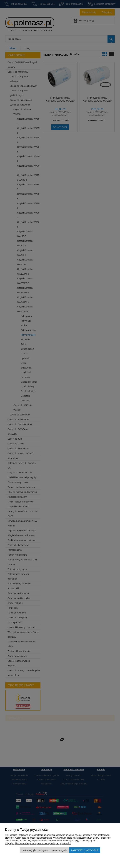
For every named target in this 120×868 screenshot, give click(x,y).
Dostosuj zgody (59, 850)
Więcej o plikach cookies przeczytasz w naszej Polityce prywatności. (38, 843)
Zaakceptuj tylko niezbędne (35, 850)
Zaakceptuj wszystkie (85, 850)
